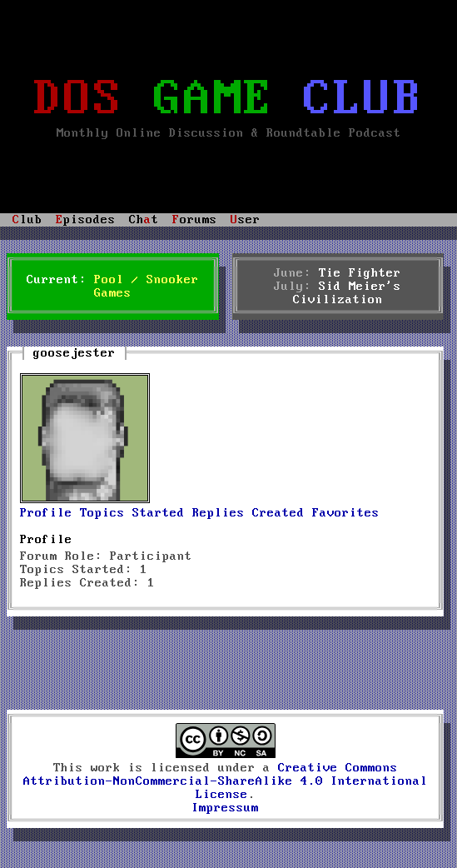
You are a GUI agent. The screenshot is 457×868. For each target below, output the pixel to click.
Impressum (225, 808)
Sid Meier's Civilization (348, 293)
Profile (46, 513)
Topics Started (132, 513)
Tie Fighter (360, 273)
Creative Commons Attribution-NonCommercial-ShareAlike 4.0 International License (226, 781)
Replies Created (248, 513)
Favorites (346, 513)
